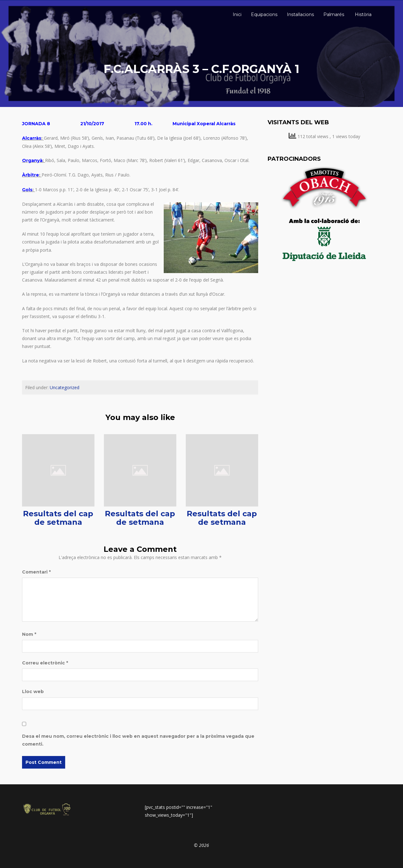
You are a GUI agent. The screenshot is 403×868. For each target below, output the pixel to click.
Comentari (36, 572)
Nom (29, 634)
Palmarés (334, 14)
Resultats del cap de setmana (58, 518)
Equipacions (264, 14)
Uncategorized (65, 387)
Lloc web (33, 692)
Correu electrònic (45, 663)
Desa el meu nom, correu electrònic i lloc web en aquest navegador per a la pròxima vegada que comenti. (138, 740)
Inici (236, 14)
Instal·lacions (300, 14)
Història (363, 14)
